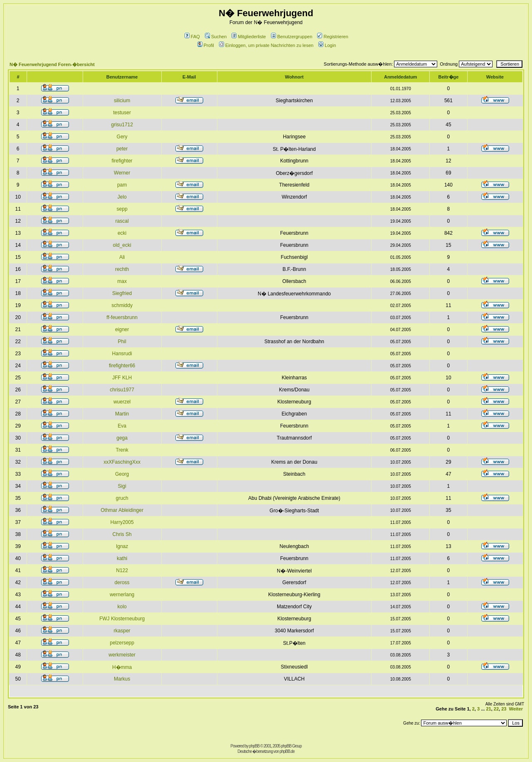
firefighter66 (122, 366)
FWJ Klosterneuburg (122, 619)
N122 (122, 570)
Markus (122, 679)
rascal (122, 221)
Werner (122, 173)
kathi (122, 558)
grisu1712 (122, 125)
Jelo (122, 197)
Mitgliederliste (249, 37)
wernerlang (122, 595)
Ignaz (122, 546)
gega (122, 438)
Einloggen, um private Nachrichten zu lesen (266, 45)
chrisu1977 (122, 390)
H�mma (122, 667)
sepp (122, 209)
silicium (122, 101)
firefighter (122, 161)
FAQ (192, 37)
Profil (206, 45)
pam (122, 185)
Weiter (516, 709)
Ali (122, 257)
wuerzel (122, 402)
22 (496, 709)
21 (488, 709)
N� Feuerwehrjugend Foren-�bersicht (52, 64)
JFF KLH (122, 378)
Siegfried (122, 293)
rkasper (122, 631)
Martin (122, 414)
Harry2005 (122, 522)
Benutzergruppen (292, 37)
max (122, 281)
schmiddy (122, 305)
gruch (122, 498)
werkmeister (122, 655)
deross (122, 583)
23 (504, 709)
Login (327, 45)
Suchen (216, 37)
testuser (122, 113)
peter (122, 149)
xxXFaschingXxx (122, 462)
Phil (122, 342)
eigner (122, 329)
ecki (122, 233)
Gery (122, 137)
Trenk (122, 450)
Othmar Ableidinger (122, 510)
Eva (122, 426)
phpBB (254, 746)
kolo (122, 607)
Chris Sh (122, 534)
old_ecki (122, 245)
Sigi (122, 486)
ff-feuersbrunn (122, 317)
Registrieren (332, 37)
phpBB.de (287, 751)
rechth (122, 269)
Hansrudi (122, 354)
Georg (122, 474)
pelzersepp (122, 643)
